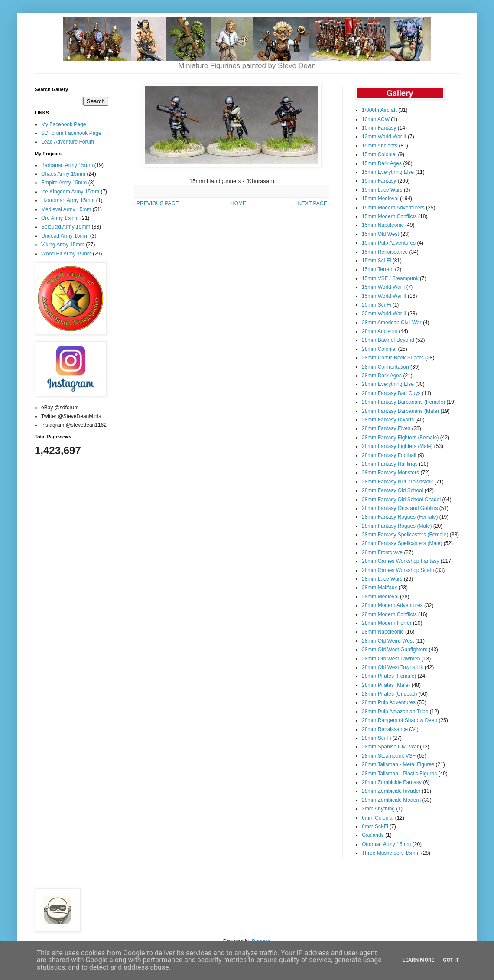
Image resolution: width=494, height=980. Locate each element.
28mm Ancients (380, 331)
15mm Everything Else (388, 172)
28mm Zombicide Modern (391, 800)
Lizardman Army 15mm (68, 200)
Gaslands (373, 835)
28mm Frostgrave (382, 552)
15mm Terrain (378, 269)
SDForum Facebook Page (71, 133)
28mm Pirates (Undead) (389, 694)
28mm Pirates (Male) (386, 685)
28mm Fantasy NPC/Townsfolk (397, 482)
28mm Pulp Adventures (389, 702)
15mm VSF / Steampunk (390, 278)
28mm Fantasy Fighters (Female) (400, 438)
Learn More (419, 960)
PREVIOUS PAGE (158, 203)
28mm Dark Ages (382, 376)
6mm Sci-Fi (375, 826)
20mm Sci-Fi (376, 305)
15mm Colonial (379, 154)
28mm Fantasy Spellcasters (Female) (405, 535)
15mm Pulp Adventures (389, 243)
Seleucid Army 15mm (66, 227)
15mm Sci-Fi (376, 261)
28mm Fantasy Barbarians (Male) (400, 411)
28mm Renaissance (385, 729)
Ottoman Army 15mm (386, 844)
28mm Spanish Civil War (390, 747)
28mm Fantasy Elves (386, 428)
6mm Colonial (378, 818)
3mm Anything (378, 809)
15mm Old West (380, 234)
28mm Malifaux (379, 588)
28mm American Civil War (392, 323)
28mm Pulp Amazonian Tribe (395, 712)
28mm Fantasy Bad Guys (391, 393)
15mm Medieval (380, 199)
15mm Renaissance (385, 252)
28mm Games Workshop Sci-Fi (398, 570)
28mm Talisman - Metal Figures (398, 764)
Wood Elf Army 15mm (66, 254)
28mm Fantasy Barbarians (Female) (403, 402)
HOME (238, 203)
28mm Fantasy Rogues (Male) (397, 526)
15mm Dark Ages (382, 163)
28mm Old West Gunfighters (395, 650)
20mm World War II (384, 314)
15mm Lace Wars (382, 190)
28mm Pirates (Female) (389, 676)
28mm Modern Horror (387, 623)
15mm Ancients (380, 146)
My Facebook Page (63, 124)
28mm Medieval (380, 597)
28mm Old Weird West (388, 641)
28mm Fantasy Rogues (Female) (400, 517)
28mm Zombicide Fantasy (392, 782)
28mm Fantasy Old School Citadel (401, 500)
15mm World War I (383, 287)
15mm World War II (384, 296)
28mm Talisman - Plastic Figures (399, 774)
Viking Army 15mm (63, 245)
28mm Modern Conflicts (389, 614)
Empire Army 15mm (64, 183)
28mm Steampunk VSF (389, 756)
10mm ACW (376, 119)
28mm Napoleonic (383, 632)
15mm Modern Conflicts (389, 216)
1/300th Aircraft (379, 110)
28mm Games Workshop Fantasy (401, 561)
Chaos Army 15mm (63, 174)
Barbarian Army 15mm (67, 165)
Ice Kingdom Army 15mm (70, 192)
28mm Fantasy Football (389, 455)
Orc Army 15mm (60, 218)
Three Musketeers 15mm (391, 853)
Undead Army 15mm (65, 236)
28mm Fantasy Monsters (390, 473)
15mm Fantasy (379, 181)
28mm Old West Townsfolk (393, 667)
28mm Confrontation (385, 367)
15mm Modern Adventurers (393, 208)
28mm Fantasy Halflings (390, 464)
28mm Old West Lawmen (391, 659)
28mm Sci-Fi (376, 738)
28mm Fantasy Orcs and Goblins (400, 508)
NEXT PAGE (312, 203)
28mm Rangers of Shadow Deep (400, 720)
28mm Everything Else (388, 384)
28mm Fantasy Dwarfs (388, 420)
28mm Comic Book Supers (393, 358)
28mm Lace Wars (382, 579)
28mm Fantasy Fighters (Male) (397, 446)
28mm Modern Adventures (392, 605)
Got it (451, 960)
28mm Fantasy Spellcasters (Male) (402, 543)
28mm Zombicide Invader (391, 791)
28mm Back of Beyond (388, 340)
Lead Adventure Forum (68, 142)
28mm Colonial (379, 349)
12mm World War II (384, 137)
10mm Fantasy (379, 128)
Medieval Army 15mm (66, 209)
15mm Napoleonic (383, 225)
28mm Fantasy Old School (392, 490)
